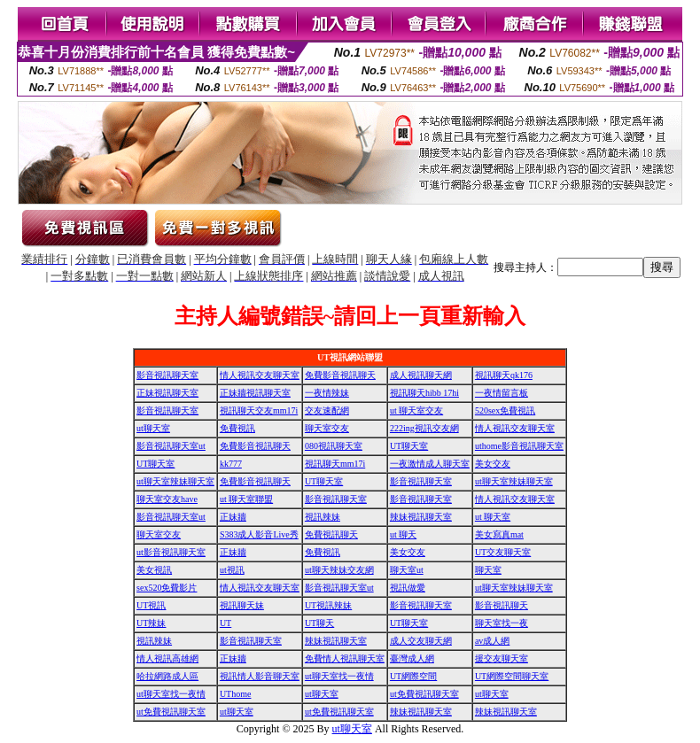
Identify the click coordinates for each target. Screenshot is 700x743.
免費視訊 (237, 428)
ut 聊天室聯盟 (246, 499)
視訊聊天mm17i (335, 464)
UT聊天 (319, 623)
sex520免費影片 (167, 588)
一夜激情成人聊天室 (430, 464)
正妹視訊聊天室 (167, 393)
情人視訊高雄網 (167, 658)
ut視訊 (232, 570)
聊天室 (488, 570)
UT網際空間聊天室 (512, 676)
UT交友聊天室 (503, 552)
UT (226, 623)
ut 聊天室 (493, 517)
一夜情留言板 (502, 393)
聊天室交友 (327, 428)
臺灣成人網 (412, 658)
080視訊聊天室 (334, 446)
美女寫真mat (499, 534)
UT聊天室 (409, 446)
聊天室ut (407, 570)
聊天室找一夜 (502, 623)
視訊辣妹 (323, 517)
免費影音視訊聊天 (340, 375)
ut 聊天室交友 (416, 410)
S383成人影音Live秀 (259, 534)
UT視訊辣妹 (328, 605)
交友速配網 (327, 410)
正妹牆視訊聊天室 (255, 393)
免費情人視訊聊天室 (345, 658)
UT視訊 (151, 605)
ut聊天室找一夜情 (339, 676)
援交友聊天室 (502, 658)
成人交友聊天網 (421, 641)
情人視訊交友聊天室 (260, 375)
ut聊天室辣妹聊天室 (175, 481)
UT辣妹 (151, 623)
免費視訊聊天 (331, 534)
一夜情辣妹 (327, 393)
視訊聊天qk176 (504, 375)
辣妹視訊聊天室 (421, 517)
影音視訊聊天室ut (171, 446)
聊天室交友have (167, 499)
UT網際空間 (413, 676)
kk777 (231, 464)
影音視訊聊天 (502, 605)
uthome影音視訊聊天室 (519, 446)
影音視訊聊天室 (167, 375)
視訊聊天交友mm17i (259, 410)
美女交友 (493, 464)
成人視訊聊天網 (421, 375)
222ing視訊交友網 (424, 428)
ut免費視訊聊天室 (424, 694)
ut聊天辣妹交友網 (339, 570)
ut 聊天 (403, 534)
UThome (236, 694)
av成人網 (492, 641)
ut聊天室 (153, 428)
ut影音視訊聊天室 (171, 552)
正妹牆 (233, 517)
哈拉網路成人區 (167, 676)
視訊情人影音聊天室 (260, 676)
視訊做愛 (408, 588)
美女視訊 (154, 570)
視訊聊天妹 (242, 605)
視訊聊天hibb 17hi (424, 393)
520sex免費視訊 (505, 410)
